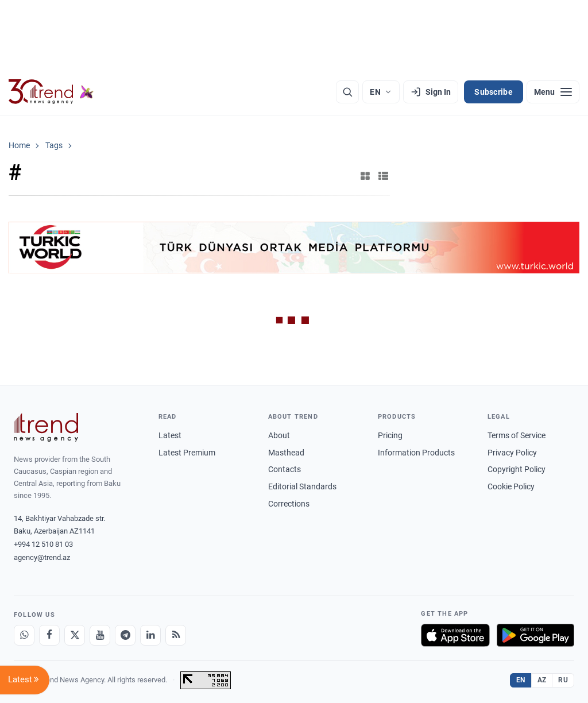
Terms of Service (517, 435)
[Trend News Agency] (46, 427)
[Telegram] (125, 635)
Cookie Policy (511, 486)
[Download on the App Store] (455, 635)
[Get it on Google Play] (535, 635)
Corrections (289, 504)
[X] (75, 635)
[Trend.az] (51, 92)
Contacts (285, 469)
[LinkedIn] (150, 635)
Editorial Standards (302, 486)
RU (563, 680)
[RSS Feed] (176, 635)
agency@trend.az (42, 557)
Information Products (416, 453)
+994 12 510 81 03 (43, 544)
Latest (170, 435)
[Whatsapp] (24, 635)
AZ (542, 680)
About (279, 435)
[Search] (347, 92)
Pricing (390, 435)
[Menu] (553, 92)
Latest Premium (187, 453)
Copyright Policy (517, 469)
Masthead (286, 453)
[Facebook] (49, 635)
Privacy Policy (512, 453)
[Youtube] (100, 635)
